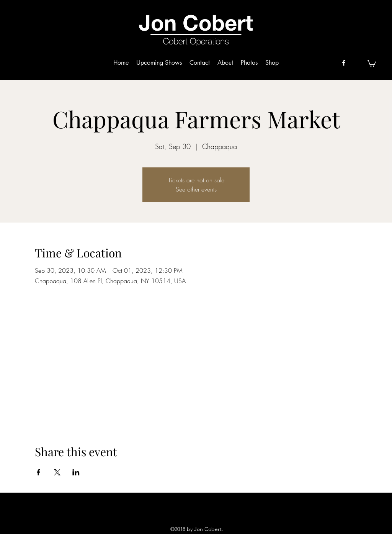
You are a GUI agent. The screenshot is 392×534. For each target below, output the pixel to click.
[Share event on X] (57, 472)
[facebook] (344, 63)
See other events (196, 189)
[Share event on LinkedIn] (76, 472)
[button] (371, 63)
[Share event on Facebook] (38, 472)
